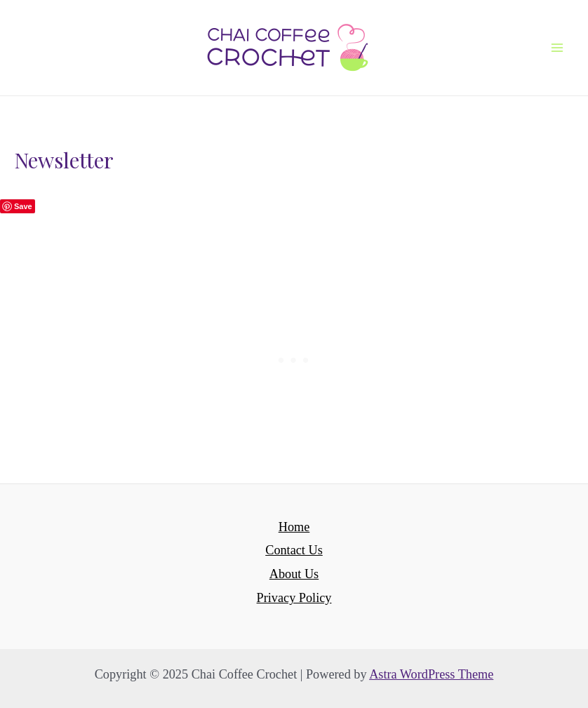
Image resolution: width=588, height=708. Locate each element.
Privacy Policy (294, 598)
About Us (294, 574)
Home (294, 527)
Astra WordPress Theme (431, 674)
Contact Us (294, 550)
